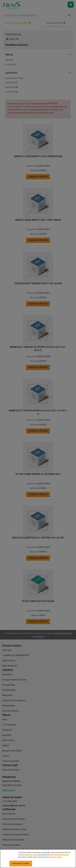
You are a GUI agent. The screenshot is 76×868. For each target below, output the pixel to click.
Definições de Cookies (61, 855)
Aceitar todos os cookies (21, 863)
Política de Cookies (32, 855)
